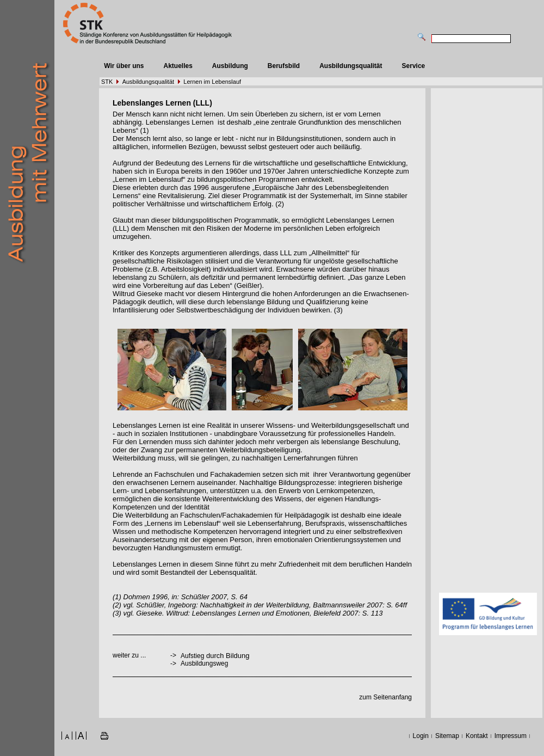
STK (107, 82)
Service (414, 66)
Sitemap (447, 736)
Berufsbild (284, 66)
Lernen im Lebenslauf (212, 82)
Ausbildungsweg (204, 663)
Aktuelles (178, 66)
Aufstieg (192, 656)
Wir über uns (124, 66)
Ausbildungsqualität (351, 66)
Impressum (511, 736)
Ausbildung (230, 66)
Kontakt (477, 736)
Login (421, 736)
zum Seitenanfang (385, 697)
